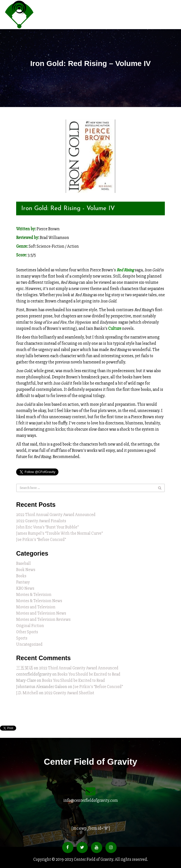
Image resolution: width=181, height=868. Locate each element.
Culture (115, 328)
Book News (26, 570)
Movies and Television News (41, 613)
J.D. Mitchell (27, 693)
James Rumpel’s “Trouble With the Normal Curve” (60, 533)
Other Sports (27, 632)
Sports (22, 638)
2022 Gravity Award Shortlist (69, 693)
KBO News (25, 588)
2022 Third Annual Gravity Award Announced (56, 515)
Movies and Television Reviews (43, 619)
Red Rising (125, 270)
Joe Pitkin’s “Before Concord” (41, 540)
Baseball (23, 563)
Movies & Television (34, 595)
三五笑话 (25, 668)
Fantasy (23, 582)
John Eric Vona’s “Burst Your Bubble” (47, 527)
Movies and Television (36, 607)
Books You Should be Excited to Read (89, 674)
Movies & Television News (39, 601)
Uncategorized (29, 644)
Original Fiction (30, 626)
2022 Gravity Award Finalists (41, 521)
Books (21, 576)
